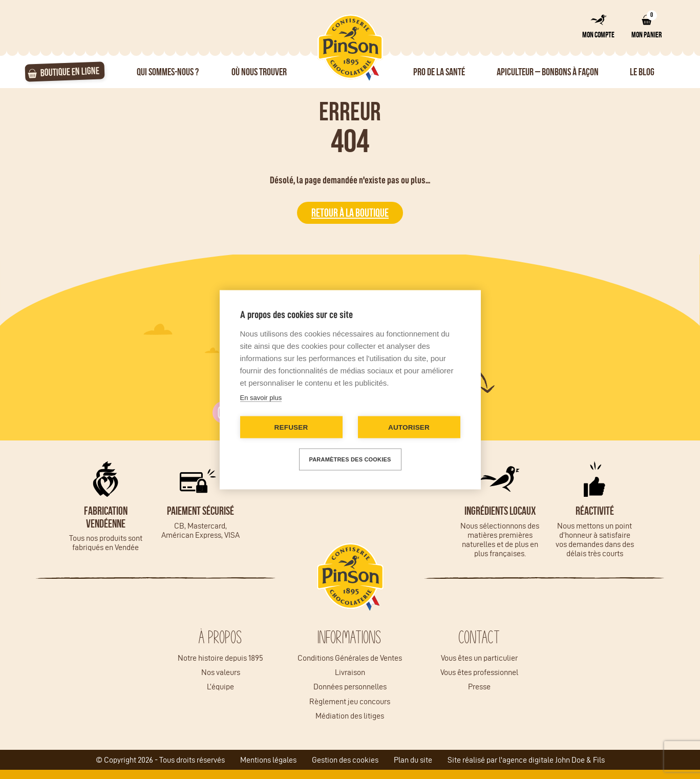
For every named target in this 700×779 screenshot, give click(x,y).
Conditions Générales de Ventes (350, 658)
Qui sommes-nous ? (168, 72)
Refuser (291, 427)
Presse (479, 687)
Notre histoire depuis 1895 (220, 658)
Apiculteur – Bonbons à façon (548, 72)
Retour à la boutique (350, 213)
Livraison (350, 672)
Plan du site (413, 760)
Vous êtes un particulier (479, 658)
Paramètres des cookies (350, 459)
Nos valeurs (221, 672)
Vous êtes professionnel (479, 672)
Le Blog (642, 72)
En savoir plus (261, 397)
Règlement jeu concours (350, 701)
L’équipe (220, 687)
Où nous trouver (259, 72)
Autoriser (409, 427)
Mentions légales (268, 760)
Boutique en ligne (70, 71)
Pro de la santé (439, 72)
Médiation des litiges (350, 716)
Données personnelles (350, 687)
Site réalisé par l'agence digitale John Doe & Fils (526, 760)
